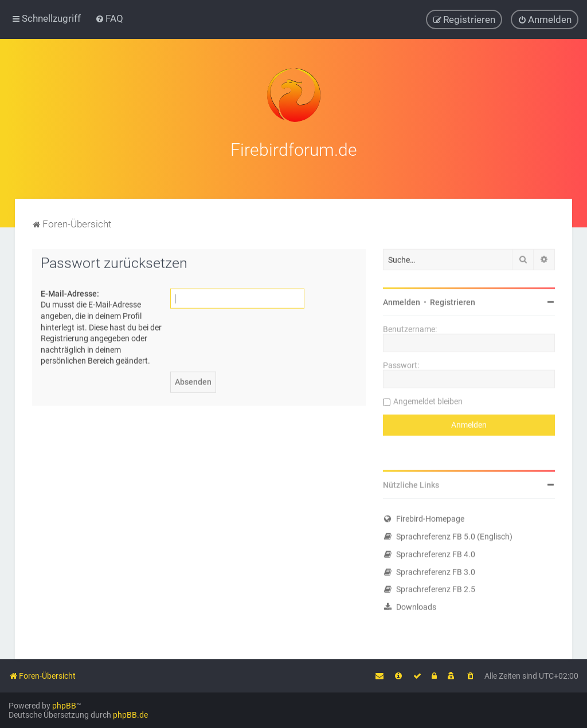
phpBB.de (130, 715)
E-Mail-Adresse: (70, 292)
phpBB (64, 706)
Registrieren (453, 301)
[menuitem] (109, 18)
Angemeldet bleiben (428, 400)
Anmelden (402, 301)
